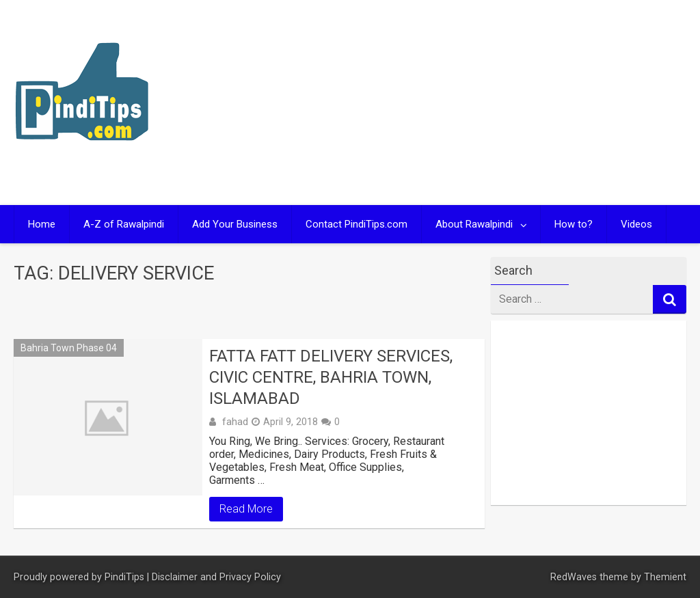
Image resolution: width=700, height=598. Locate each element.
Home (42, 224)
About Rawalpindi (474, 224)
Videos (636, 224)
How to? (574, 224)
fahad (235, 422)
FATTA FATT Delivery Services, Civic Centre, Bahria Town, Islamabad (331, 377)
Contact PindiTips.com (356, 224)
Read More (246, 509)
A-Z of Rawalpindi (124, 224)
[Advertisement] (523, 103)
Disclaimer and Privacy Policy (216, 577)
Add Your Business (235, 224)
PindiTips (124, 577)
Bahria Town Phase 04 (69, 348)
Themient (665, 577)
